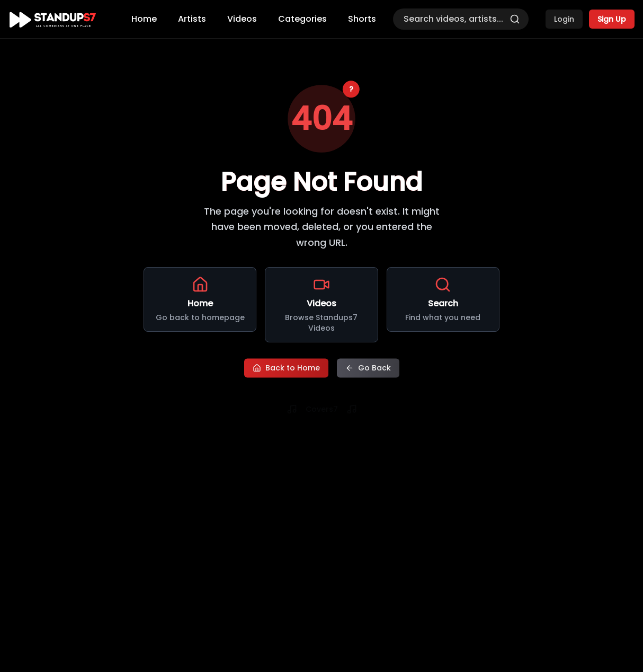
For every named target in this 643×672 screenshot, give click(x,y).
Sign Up (612, 19)
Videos (242, 19)
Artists (192, 19)
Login (564, 19)
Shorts (362, 19)
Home (144, 19)
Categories (302, 19)
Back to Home (286, 368)
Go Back (368, 368)
